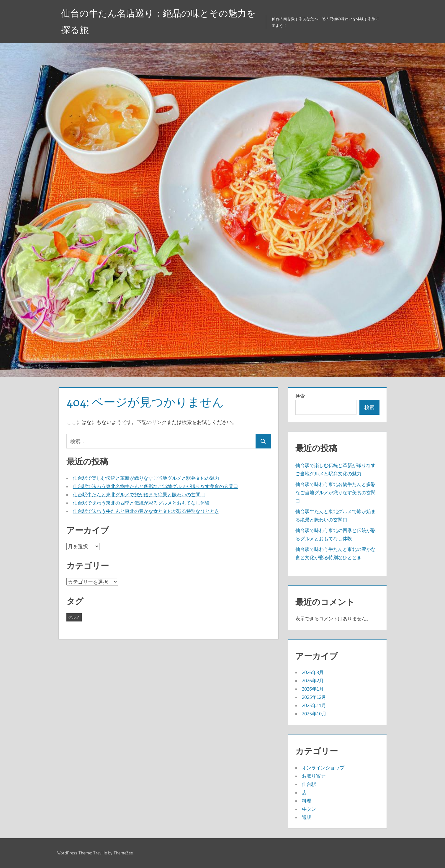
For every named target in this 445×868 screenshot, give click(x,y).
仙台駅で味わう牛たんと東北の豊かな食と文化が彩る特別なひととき (146, 511)
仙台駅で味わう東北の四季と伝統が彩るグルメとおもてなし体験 (141, 503)
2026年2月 (313, 681)
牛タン (309, 809)
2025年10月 (314, 714)
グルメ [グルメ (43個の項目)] (74, 617)
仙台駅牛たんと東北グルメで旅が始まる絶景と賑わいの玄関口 (139, 495)
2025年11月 (314, 705)
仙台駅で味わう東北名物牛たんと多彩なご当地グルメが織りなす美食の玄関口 (156, 486)
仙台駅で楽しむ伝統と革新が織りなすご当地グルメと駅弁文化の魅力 (146, 478)
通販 (307, 817)
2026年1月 (313, 689)
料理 (307, 801)
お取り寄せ (314, 776)
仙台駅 (309, 784)
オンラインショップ (323, 768)
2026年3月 (313, 672)
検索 (300, 396)
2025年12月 (314, 697)
